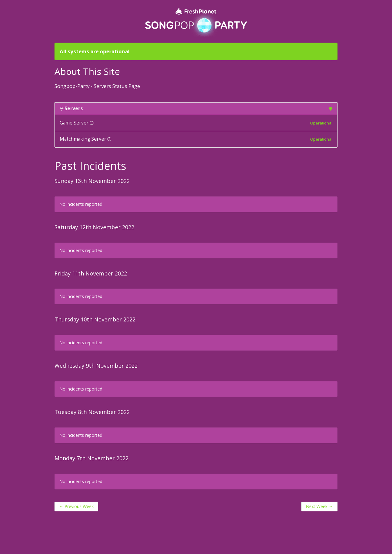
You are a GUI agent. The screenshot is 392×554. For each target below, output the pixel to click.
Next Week (319, 506)
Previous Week (76, 506)
